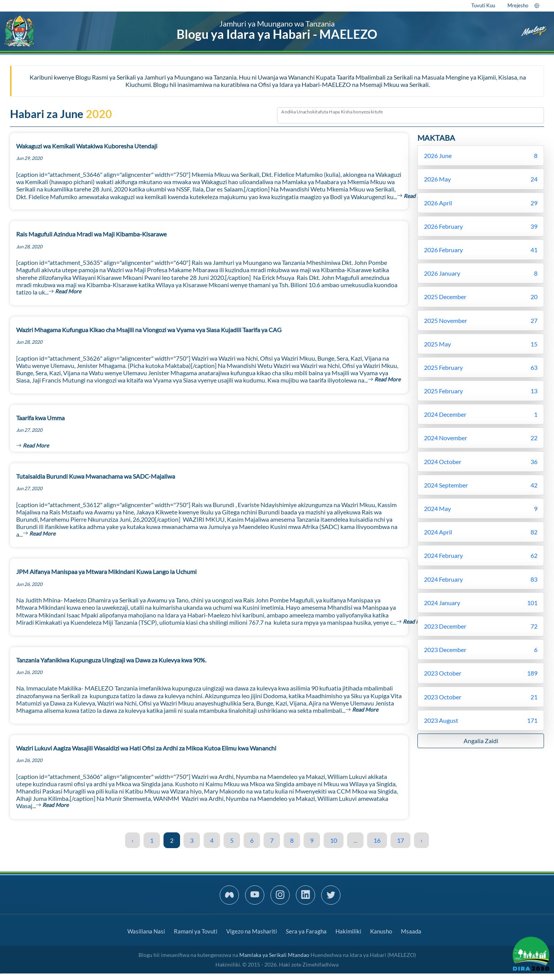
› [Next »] (421, 840)
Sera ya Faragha (306, 931)
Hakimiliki (348, 931)
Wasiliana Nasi (146, 931)
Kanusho (381, 931)
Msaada (411, 931)
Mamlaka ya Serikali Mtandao (274, 955)
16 (377, 840)
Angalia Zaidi (481, 741)
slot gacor (1, 974)
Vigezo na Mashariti (252, 931)
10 (334, 840)
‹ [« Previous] (133, 840)
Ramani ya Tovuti (196, 931)
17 (400, 840)
